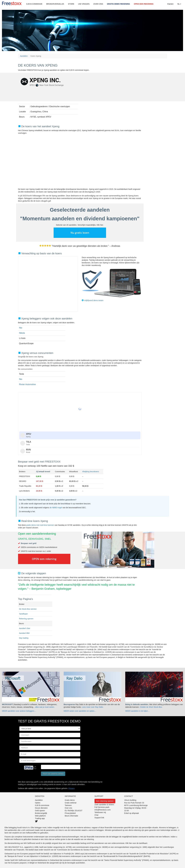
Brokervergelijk (41, 813)
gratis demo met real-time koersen (40, 525)
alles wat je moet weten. (45, 707)
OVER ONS (98, 4)
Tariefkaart (23, 614)
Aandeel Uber (25, 628)
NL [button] (179, 4)
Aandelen (24, 56)
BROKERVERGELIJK (55, 4)
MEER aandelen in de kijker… (137, 711)
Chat (96, 815)
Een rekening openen (105, 801)
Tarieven (68, 805)
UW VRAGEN (84, 4)
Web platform (40, 816)
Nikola (22, 333)
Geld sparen (40, 811)
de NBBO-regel (56, 508)
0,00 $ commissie (42, 805)
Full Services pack (102, 807)
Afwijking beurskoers (91, 472)
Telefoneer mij (100, 812)
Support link (99, 818)
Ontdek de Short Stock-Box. (151, 707)
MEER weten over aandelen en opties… (80, 711)
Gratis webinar (71, 803)
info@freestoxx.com (103, 810)
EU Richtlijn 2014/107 (74, 811)
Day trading (24, 638)
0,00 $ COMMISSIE (34, 4)
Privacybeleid (70, 813)
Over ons (68, 808)
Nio (21, 328)
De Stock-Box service (28, 609)
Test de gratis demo (53, 774)
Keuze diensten (41, 808)
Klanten (170, 4)
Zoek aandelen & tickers (104, 805)
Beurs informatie (71, 816)
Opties (38, 803)
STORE (71, 4)
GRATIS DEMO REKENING (118, 4)
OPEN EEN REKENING (144, 4)
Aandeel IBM (24, 633)
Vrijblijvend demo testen (94, 300)
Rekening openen (26, 619)
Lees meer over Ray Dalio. (93, 707)
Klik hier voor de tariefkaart (136, 843)
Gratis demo (70, 800)
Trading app (40, 818)
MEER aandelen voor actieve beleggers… (19, 711)
